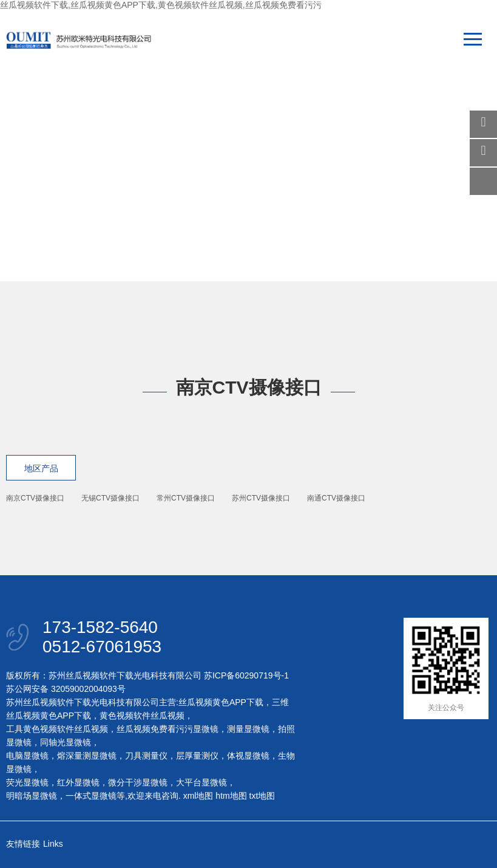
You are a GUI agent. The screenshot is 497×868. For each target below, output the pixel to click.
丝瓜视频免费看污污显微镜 (167, 729)
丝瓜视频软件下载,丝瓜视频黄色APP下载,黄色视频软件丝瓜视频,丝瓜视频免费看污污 (161, 5)
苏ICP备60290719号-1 (246, 675)
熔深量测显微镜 (87, 756)
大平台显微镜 (201, 782)
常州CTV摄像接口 (186, 498)
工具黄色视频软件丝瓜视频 (57, 729)
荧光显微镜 (27, 782)
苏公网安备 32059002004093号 (66, 689)
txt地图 (262, 796)
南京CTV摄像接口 (35, 498)
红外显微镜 (78, 782)
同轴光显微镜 (66, 742)
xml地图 (198, 796)
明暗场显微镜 (32, 796)
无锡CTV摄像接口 (110, 498)
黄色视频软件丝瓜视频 (142, 716)
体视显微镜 (248, 756)
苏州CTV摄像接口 (261, 498)
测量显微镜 (248, 729)
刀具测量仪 (146, 756)
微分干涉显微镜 (138, 782)
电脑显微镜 (27, 756)
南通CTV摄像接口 (336, 498)
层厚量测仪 (197, 756)
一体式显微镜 (91, 796)
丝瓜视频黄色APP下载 (221, 702)
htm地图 (231, 796)
